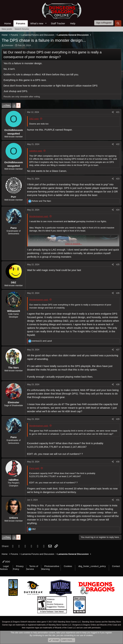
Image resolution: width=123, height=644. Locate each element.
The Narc (13, 368)
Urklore (14, 518)
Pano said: (34, 468)
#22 (118, 144)
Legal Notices (4, 568)
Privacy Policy (18, 568)
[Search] (118, 23)
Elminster (9, 45)
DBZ (14, 282)
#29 (118, 419)
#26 (118, 293)
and (41, 201)
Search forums (22, 29)
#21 (118, 112)
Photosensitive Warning (50, 568)
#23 (118, 179)
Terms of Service (32, 568)
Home (8, 23)
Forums (21, 23)
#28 (118, 385)
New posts (7, 29)
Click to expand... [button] (74, 244)
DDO (6, 562)
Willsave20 (14, 311)
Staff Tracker (58, 23)
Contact (116, 566)
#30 (118, 462)
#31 (118, 500)
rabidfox (14, 480)
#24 (118, 210)
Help (73, 23)
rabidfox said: (36, 151)
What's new (37, 23)
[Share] (113, 112)
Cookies (68, 566)
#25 (118, 265)
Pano (14, 228)
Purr (14, 197)
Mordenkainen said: (39, 216)
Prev (8, 105)
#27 (118, 350)
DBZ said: (34, 119)
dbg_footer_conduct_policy (92, 566)
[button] (46, 23)
